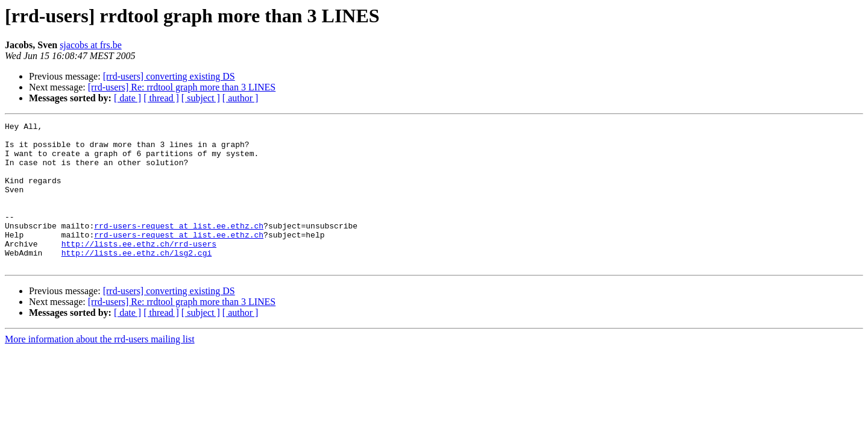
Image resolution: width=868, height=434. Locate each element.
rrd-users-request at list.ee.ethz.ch (179, 247)
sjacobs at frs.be (91, 45)
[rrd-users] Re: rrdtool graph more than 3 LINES (182, 87)
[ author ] (241, 98)
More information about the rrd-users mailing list (100, 368)
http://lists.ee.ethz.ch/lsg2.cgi (137, 280)
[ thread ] (161, 98)
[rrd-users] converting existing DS (169, 76)
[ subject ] (201, 98)
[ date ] (127, 98)
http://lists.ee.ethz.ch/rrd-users (139, 269)
